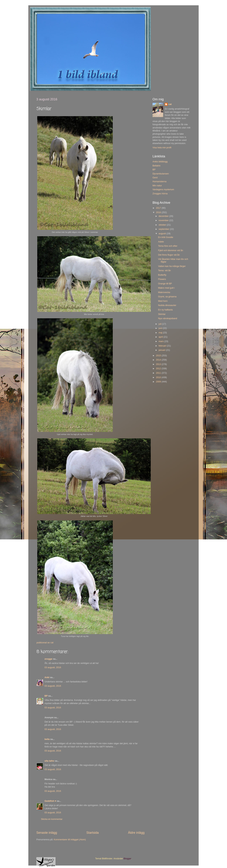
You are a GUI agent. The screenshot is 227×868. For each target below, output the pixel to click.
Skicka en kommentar (52, 819)
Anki (47, 677)
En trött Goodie (166, 237)
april (161, 337)
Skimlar (162, 314)
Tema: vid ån (164, 271)
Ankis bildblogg (160, 162)
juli (160, 324)
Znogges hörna (160, 194)
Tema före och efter (168, 246)
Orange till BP (165, 284)
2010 (159, 377)
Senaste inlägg (47, 833)
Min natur (157, 186)
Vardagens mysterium (163, 190)
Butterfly (162, 275)
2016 (159, 212)
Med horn (163, 301)
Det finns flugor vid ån (169, 255)
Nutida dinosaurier (167, 305)
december (164, 216)
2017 (159, 208)
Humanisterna (159, 182)
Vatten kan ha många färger (172, 266)
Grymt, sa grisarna (167, 297)
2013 (159, 364)
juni (161, 328)
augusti (163, 234)
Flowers (162, 279)
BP (46, 696)
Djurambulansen (161, 174)
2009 (159, 382)
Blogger (127, 859)
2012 (159, 369)
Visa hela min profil (162, 148)
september (164, 229)
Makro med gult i (166, 288)
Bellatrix (157, 166)
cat (170, 104)
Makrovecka (164, 292)
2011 (159, 373)
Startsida (93, 833)
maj (161, 333)
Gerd (155, 178)
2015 (159, 356)
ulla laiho (49, 761)
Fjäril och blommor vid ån (171, 250)
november (164, 220)
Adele (161, 242)
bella (47, 739)
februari (163, 346)
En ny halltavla (165, 310)
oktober (163, 225)
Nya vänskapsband (168, 318)
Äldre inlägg (136, 833)
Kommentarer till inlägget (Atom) (70, 840)
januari (162, 350)
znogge (48, 659)
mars (161, 341)
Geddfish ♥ (50, 801)
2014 (159, 360)
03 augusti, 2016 (53, 667)
